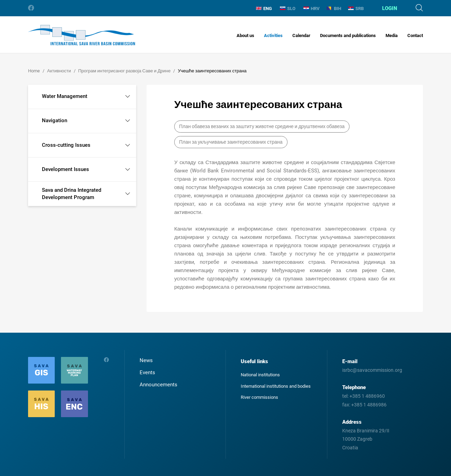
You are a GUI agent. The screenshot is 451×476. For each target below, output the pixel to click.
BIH (334, 8)
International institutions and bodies (276, 386)
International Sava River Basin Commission (82, 35)
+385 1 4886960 (367, 396)
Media (392, 35)
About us (245, 35)
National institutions (260, 375)
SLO (288, 8)
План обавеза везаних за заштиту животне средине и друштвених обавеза (262, 126)
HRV (312, 8)
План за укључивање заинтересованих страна (231, 142)
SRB (356, 8)
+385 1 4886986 (369, 405)
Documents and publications (348, 35)
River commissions (259, 397)
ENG (264, 8)
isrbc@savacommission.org (372, 370)
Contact (415, 35)
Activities (273, 35)
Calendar (301, 35)
